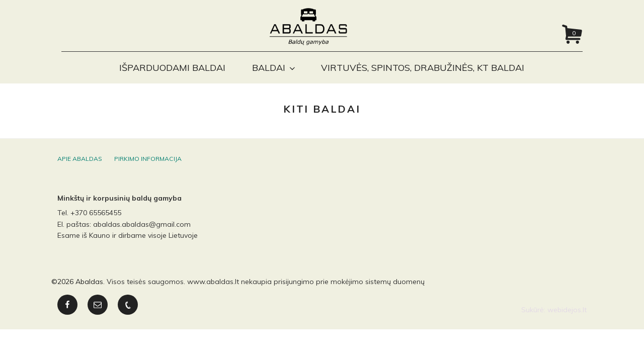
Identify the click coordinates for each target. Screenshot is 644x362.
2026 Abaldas (80, 290)
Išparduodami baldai (172, 68)
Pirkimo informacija (148, 167)
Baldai (274, 68)
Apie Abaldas (80, 167)
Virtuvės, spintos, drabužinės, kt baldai (423, 68)
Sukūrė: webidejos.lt (554, 318)
